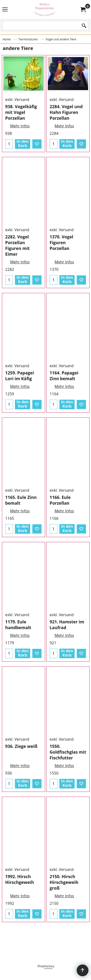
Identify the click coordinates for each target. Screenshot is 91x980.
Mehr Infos (20, 154)
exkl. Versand (17, 128)
